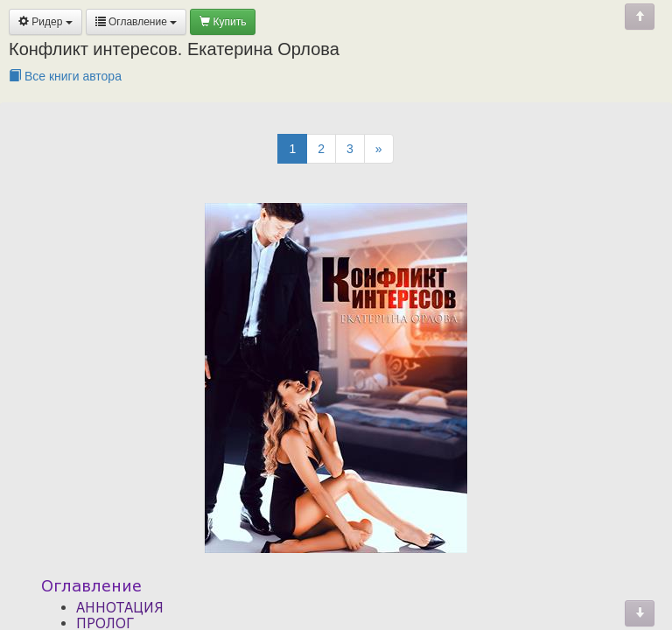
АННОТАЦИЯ (120, 607)
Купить (223, 22)
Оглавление (136, 22)
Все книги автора (65, 76)
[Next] (379, 149)
